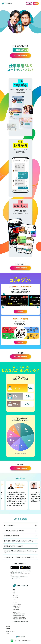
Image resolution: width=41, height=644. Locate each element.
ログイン (29, 3)
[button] (20, 55)
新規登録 (36, 3)
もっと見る (20, 311)
